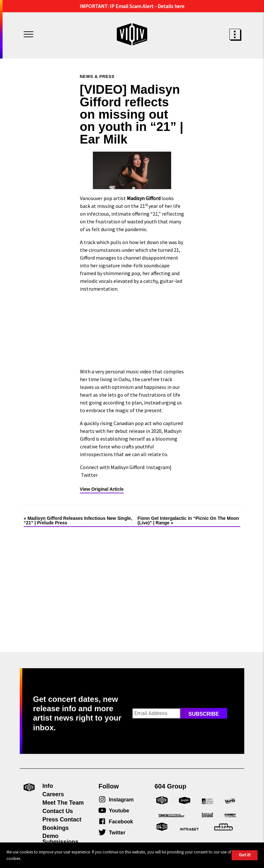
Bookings (56, 828)
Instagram (158, 467)
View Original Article (102, 489)
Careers (53, 794)
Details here (171, 6)
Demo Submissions (60, 839)
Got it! (245, 855)
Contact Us (58, 811)
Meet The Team (63, 803)
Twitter (89, 475)
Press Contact (62, 820)
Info (48, 786)
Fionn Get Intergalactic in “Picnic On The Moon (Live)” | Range (188, 520)
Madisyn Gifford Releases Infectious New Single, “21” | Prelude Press (78, 520)
